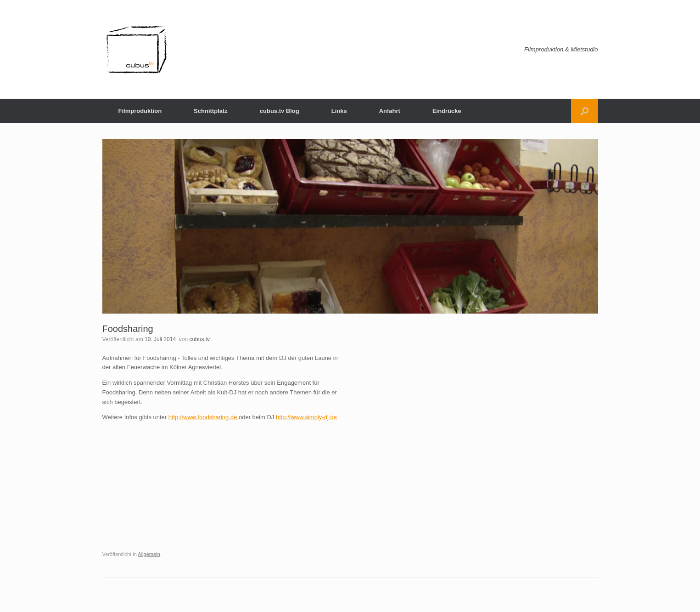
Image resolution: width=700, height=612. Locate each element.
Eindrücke (447, 111)
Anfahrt (390, 111)
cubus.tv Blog (280, 111)
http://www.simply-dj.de (306, 417)
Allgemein (149, 554)
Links (339, 111)
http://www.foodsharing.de (204, 417)
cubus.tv (199, 339)
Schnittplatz (211, 111)
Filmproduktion (140, 111)
